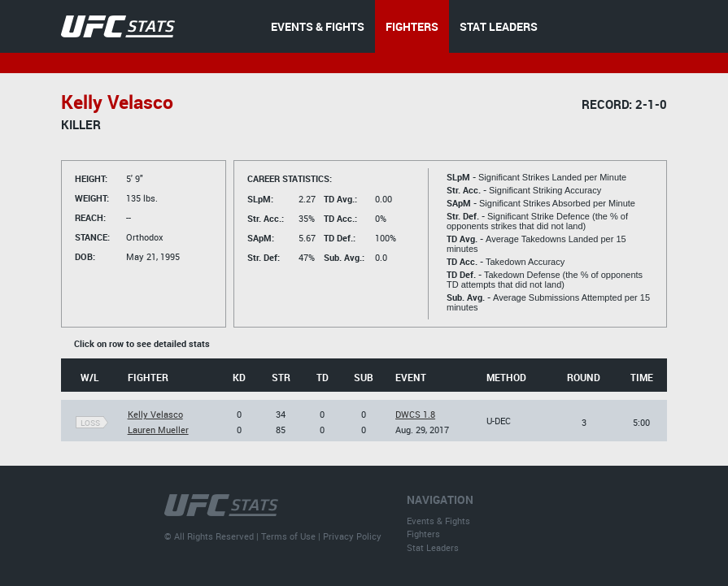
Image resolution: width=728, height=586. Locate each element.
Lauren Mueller (158, 430)
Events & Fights (438, 521)
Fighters (423, 534)
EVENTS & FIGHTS (318, 26)
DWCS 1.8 (415, 414)
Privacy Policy (352, 536)
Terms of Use (288, 536)
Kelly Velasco (155, 414)
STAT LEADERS (499, 26)
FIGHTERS (412, 26)
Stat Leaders (433, 547)
